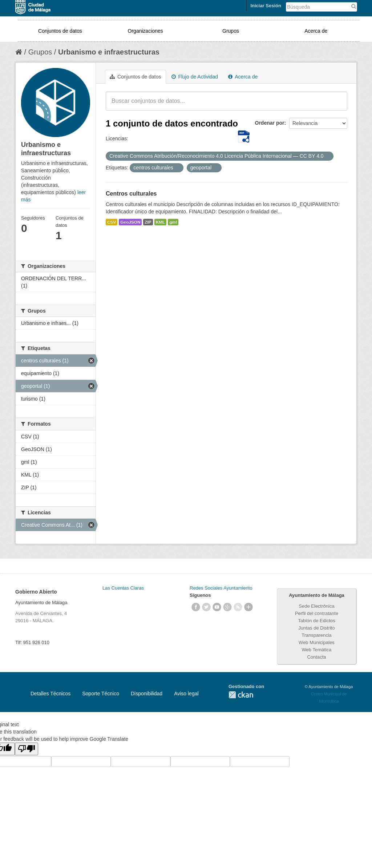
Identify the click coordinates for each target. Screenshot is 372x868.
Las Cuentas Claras (123, 588)
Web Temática (317, 650)
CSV (112, 222)
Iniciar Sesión (266, 6)
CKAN (241, 695)
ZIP (148, 222)
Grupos (231, 31)
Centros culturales (131, 194)
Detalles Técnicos (50, 694)
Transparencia (317, 635)
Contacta (316, 657)
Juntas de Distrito (316, 628)
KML (161, 222)
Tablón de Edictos (317, 621)
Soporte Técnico (101, 694)
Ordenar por (270, 123)
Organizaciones (145, 31)
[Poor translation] (27, 749)
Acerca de (316, 31)
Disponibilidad (147, 694)
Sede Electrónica (316, 606)
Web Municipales (317, 642)
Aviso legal (186, 694)
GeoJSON (130, 222)
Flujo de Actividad (195, 77)
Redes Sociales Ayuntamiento (221, 588)
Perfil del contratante (317, 613)
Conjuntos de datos (60, 31)
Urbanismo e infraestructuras (109, 52)
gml (173, 222)
